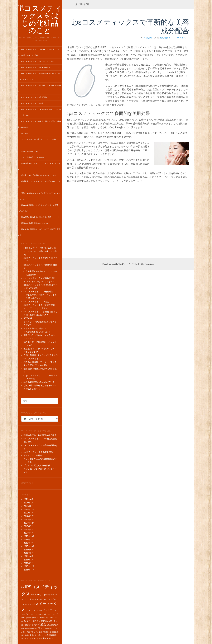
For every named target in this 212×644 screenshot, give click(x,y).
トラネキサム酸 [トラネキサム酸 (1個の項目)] (41, 614)
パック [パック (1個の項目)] (53, 614)
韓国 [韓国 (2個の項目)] (43, 638)
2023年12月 (29, 509)
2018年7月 (29, 543)
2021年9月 (29, 526)
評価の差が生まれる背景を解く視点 (40, 435)
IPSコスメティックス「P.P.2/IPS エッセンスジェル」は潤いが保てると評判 (41, 251)
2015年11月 (29, 570)
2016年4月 (29, 556)
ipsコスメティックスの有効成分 (38, 452)
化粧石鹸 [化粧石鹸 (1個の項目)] (50, 625)
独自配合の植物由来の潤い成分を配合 (36, 217)
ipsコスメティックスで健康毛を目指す (37, 67)
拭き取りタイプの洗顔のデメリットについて (39, 175)
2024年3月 (29, 506)
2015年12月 (29, 566)
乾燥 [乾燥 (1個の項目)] (38, 621)
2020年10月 (29, 536)
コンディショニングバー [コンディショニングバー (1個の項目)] (34, 610)
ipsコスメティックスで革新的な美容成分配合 (131, 26)
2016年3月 (29, 560)
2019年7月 (29, 540)
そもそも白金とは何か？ (31, 151)
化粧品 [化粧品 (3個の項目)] (42, 625)
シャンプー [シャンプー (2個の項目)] (49, 610)
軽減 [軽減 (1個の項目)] (38, 639)
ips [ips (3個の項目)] (23, 587)
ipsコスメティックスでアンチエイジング (38, 61)
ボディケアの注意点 (33, 455)
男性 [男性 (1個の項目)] (44, 632)
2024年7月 (29, 503)
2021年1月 (29, 533)
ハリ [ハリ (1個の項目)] (49, 614)
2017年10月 (29, 546)
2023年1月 (29, 513)
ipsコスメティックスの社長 (32, 103)
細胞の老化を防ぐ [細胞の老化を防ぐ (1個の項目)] (32, 635)
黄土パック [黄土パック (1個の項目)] (49, 639)
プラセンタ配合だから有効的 (37, 465)
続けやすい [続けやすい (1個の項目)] (42, 635)
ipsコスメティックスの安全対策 (34, 97)
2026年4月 (29, 499)
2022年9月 (29, 520)
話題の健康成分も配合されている (35, 223)
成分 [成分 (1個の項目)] (40, 632)
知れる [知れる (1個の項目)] (49, 632)
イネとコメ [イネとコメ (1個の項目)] (42, 599)
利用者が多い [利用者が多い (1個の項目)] (33, 625)
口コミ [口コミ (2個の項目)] (41, 628)
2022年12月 (29, 516)
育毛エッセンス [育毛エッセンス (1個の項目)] (31, 639)
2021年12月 (29, 523)
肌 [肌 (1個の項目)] (53, 635)
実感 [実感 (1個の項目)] (28, 632)
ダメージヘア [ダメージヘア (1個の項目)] (30, 614)
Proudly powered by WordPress (115, 264)
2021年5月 (29, 530)
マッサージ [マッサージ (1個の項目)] (41, 618)
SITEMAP (25, 133)
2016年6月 (29, 550)
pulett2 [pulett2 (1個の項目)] (37, 595)
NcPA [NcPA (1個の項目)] (32, 595)
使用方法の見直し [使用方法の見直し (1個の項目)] (47, 621)
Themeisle (149, 264)
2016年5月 (29, 553)
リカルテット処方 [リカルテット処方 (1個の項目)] (30, 621)
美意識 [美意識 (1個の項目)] (49, 635)
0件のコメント (183, 38)
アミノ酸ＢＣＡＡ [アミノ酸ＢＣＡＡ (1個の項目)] (32, 599)
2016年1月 (29, 563)
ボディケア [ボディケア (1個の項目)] (32, 618)
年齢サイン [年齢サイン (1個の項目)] (34, 632)
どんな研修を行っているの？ (33, 157)
